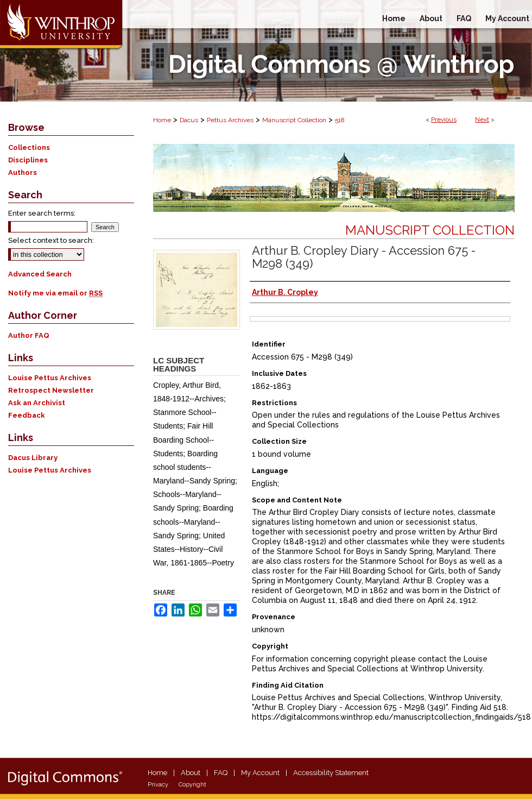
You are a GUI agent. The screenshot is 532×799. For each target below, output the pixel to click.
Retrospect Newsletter (51, 390)
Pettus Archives (230, 120)
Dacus (189, 120)
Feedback (27, 415)
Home (162, 120)
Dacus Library (33, 458)
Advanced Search (40, 274)
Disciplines (28, 160)
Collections (29, 147)
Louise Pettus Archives (50, 378)
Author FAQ (29, 335)
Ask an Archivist (37, 403)
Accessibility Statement (331, 773)
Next (482, 119)
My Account (260, 773)
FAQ (221, 773)
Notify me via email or (55, 293)
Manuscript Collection (294, 120)
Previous (444, 119)
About (191, 773)
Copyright (192, 785)
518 (340, 120)
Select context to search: (51, 240)
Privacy (158, 785)
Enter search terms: (42, 213)
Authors (23, 172)
